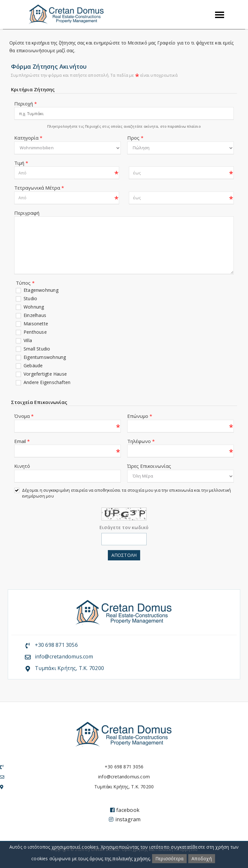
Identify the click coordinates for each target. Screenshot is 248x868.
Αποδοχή (201, 858)
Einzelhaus (35, 315)
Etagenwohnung (41, 290)
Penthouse (35, 332)
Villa (28, 340)
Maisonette (36, 324)
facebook (125, 810)
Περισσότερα (169, 858)
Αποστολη (124, 555)
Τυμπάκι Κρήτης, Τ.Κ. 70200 (69, 668)
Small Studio (37, 349)
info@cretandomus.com (64, 656)
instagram (125, 819)
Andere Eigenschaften (47, 382)
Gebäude (33, 365)
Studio (30, 298)
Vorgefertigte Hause (45, 374)
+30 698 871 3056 (56, 645)
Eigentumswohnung (45, 357)
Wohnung (34, 307)
